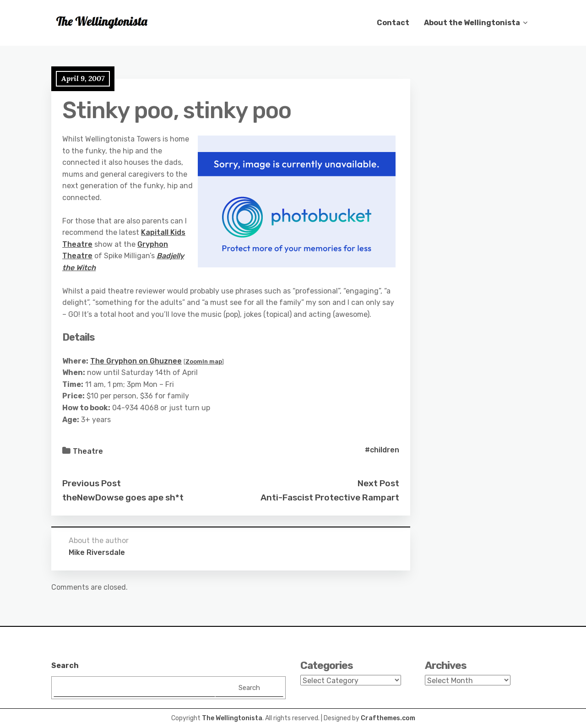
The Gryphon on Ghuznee (136, 361)
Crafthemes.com (388, 718)
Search (65, 666)
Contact (393, 23)
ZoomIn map (204, 361)
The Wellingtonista (232, 718)
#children (382, 450)
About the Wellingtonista (472, 23)
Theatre (88, 451)
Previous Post (92, 483)
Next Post (378, 483)
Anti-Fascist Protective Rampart (330, 497)
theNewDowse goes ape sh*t (123, 497)
